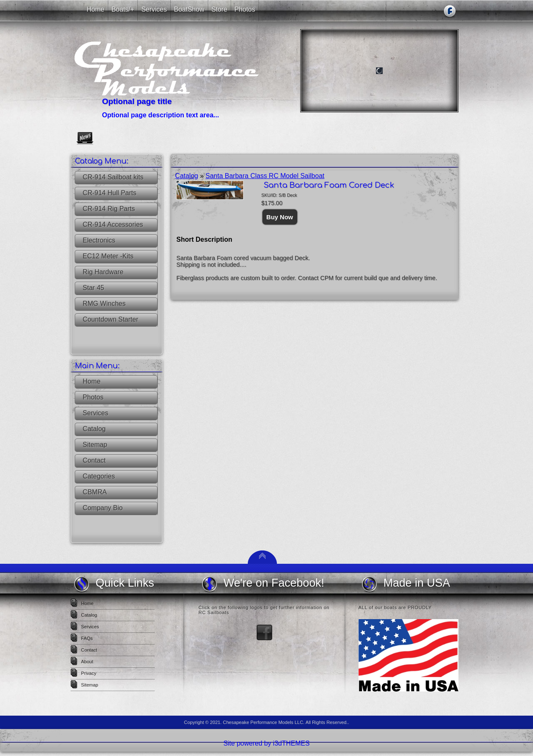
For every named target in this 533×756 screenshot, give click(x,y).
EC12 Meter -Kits (108, 256)
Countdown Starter (111, 319)
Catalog (94, 429)
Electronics (99, 240)
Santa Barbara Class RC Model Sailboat (265, 176)
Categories (99, 476)
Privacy (89, 673)
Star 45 (94, 288)
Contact (94, 460)
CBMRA (95, 492)
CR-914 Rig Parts (109, 209)
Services (96, 413)
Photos (93, 397)
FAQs (87, 638)
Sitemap (95, 445)
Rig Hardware (103, 272)
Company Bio (103, 508)
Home (92, 381)
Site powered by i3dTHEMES (266, 743)
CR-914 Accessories (113, 224)
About (87, 662)
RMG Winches (104, 304)
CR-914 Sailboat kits (113, 177)
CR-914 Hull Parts (110, 193)
